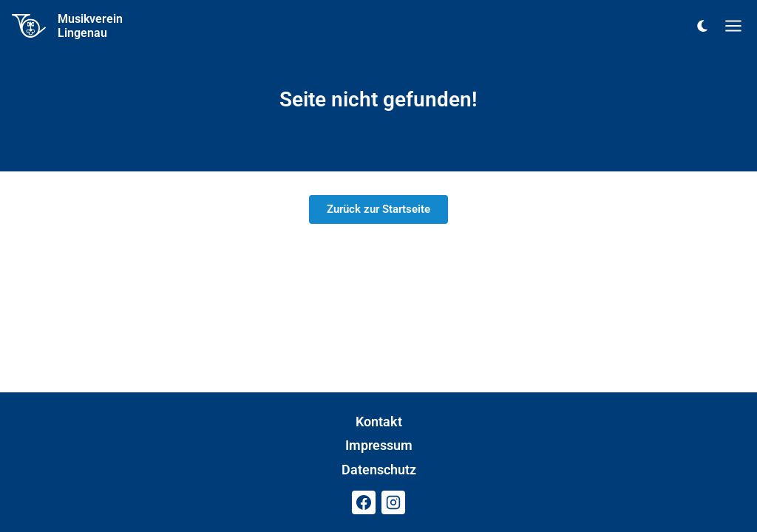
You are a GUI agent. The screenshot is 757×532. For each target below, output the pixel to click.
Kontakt (379, 422)
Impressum (379, 445)
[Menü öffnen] (733, 26)
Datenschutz (379, 470)
